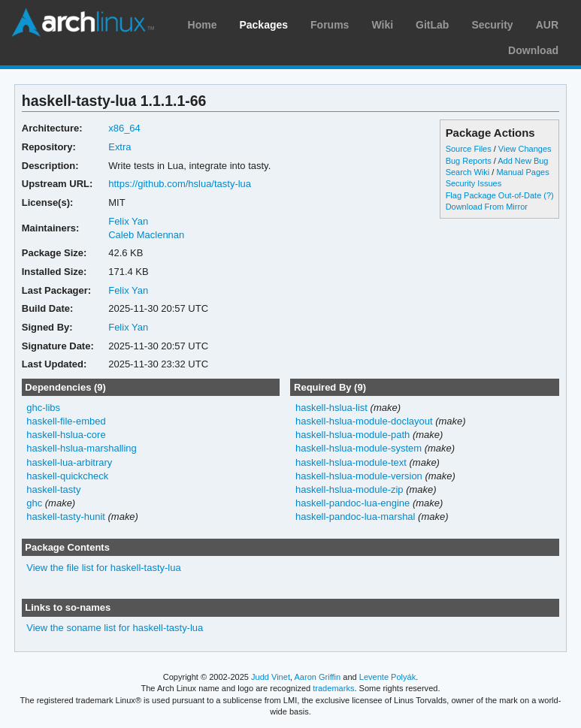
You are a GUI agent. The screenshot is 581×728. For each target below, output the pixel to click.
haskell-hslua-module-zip (350, 489)
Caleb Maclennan (146, 235)
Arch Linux (83, 23)
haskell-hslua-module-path (353, 435)
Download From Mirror (487, 207)
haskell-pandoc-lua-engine (353, 503)
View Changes (525, 149)
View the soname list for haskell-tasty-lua (115, 628)
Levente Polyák (387, 677)
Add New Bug (523, 161)
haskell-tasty (53, 489)
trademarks (333, 688)
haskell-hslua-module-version (359, 476)
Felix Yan (128, 221)
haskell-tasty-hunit (66, 517)
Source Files (469, 149)
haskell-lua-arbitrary (69, 462)
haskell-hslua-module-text (351, 462)
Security (492, 25)
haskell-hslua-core (66, 435)
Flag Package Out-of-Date (494, 195)
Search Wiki (468, 172)
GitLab (432, 25)
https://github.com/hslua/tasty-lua (180, 184)
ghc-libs (43, 408)
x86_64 (124, 128)
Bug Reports (469, 161)
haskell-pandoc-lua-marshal (356, 517)
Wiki (382, 25)
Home (203, 25)
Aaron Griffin (317, 677)
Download (533, 50)
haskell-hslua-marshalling (82, 448)
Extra (120, 147)
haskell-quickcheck (67, 476)
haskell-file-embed (66, 421)
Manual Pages (522, 172)
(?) (548, 195)
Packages (263, 25)
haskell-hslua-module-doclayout (364, 421)
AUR (547, 25)
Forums (330, 25)
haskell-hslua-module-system (359, 448)
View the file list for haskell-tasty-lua (103, 568)
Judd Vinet (271, 677)
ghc (34, 503)
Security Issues (474, 183)
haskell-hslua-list (331, 408)
